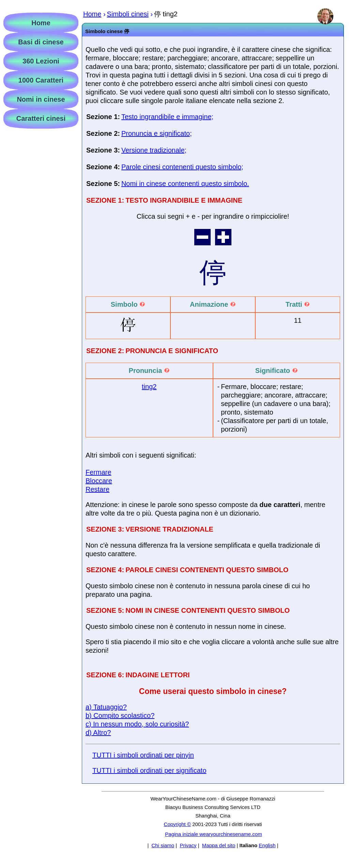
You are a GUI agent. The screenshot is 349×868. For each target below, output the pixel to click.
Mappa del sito (219, 845)
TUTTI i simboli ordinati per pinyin (143, 755)
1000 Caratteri (41, 80)
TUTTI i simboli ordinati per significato (149, 770)
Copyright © (177, 824)
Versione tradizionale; (154, 150)
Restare (97, 489)
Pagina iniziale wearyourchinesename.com (213, 834)
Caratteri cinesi (41, 118)
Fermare (98, 472)
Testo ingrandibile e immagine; (167, 117)
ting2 (149, 387)
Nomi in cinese (41, 99)
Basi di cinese (41, 42)
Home (41, 23)
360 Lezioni (41, 61)
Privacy (188, 845)
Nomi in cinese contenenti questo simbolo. (185, 184)
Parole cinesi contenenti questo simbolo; (182, 167)
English (267, 845)
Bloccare (99, 481)
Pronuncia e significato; (157, 133)
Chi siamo (163, 845)
